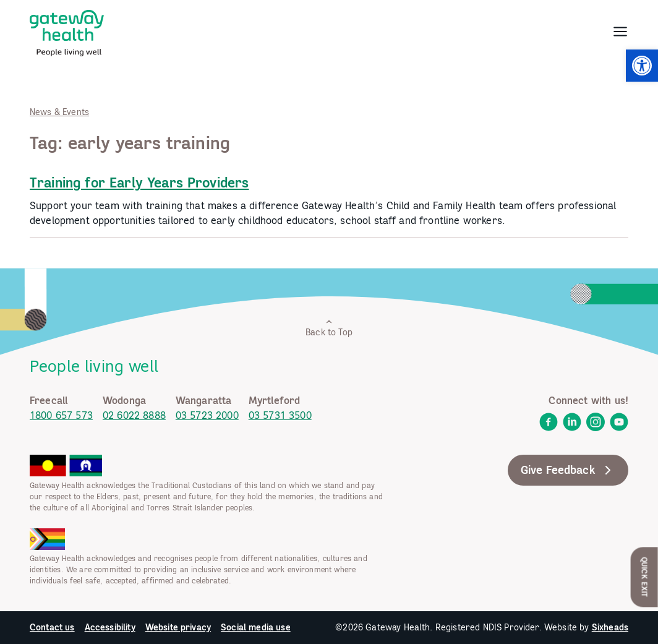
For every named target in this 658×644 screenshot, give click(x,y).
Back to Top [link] (329, 328)
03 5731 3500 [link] (280, 415)
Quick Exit (645, 577)
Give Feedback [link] (568, 470)
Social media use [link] (256, 627)
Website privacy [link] (178, 627)
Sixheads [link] (610, 627)
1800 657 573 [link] (61, 415)
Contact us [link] (52, 627)
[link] (642, 66)
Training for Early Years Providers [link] (139, 182)
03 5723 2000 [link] (207, 415)
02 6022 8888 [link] (134, 415)
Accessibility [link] (110, 627)
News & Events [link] (59, 112)
